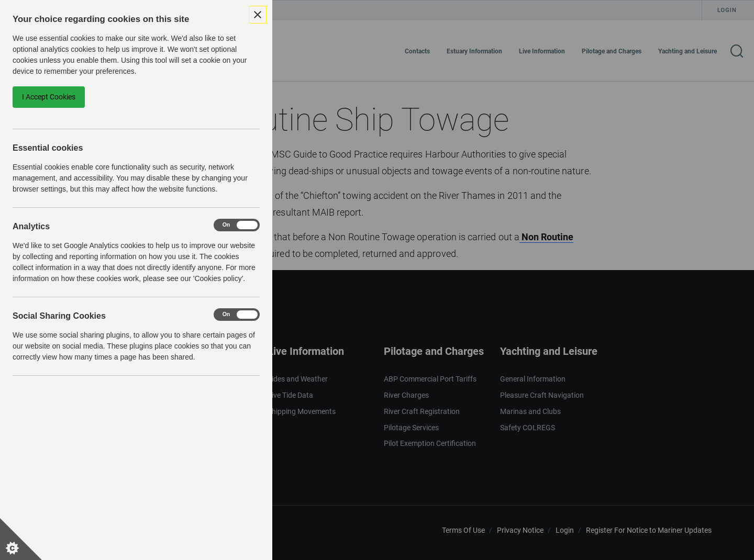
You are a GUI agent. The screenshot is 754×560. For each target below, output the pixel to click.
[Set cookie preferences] (21, 539)
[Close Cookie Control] (258, 15)
